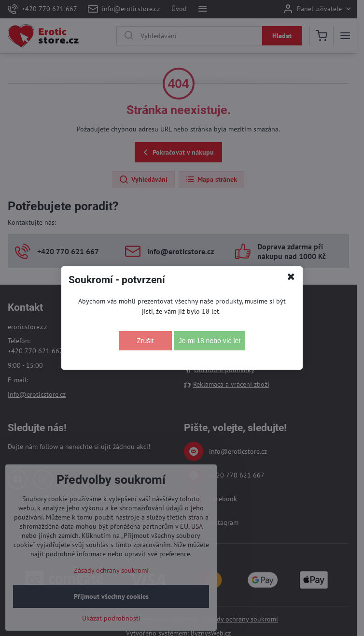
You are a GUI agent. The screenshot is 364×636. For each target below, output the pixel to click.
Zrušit (145, 341)
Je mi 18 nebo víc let (210, 341)
